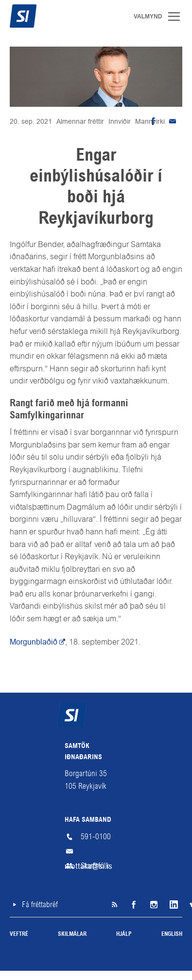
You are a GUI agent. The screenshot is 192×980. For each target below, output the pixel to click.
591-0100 (96, 837)
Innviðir (120, 121)
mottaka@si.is (96, 851)
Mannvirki (150, 121)
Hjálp (124, 934)
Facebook (134, 905)
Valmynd (177, 17)
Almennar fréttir (80, 121)
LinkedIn (173, 905)
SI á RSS (114, 905)
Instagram (153, 905)
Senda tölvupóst (173, 121)
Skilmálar (72, 934)
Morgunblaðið (34, 642)
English (172, 934)
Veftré (19, 934)
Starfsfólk (95, 866)
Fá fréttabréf (40, 905)
